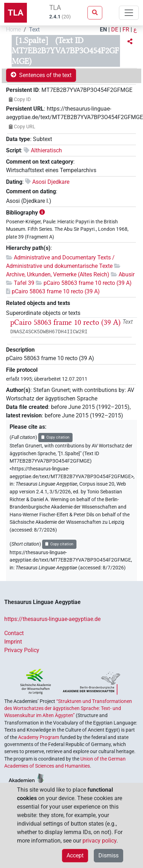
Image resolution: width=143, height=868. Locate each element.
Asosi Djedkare (51, 182)
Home (13, 30)
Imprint (13, 642)
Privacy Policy (22, 650)
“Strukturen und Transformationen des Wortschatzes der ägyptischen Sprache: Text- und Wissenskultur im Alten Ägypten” (68, 708)
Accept (75, 855)
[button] (130, 42)
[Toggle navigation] (129, 13)
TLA (16, 13)
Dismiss (108, 855)
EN (103, 30)
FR (126, 30)
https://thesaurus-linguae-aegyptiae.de (52, 619)
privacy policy (99, 841)
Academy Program (39, 737)
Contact (14, 633)
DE (115, 30)
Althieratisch (46, 150)
